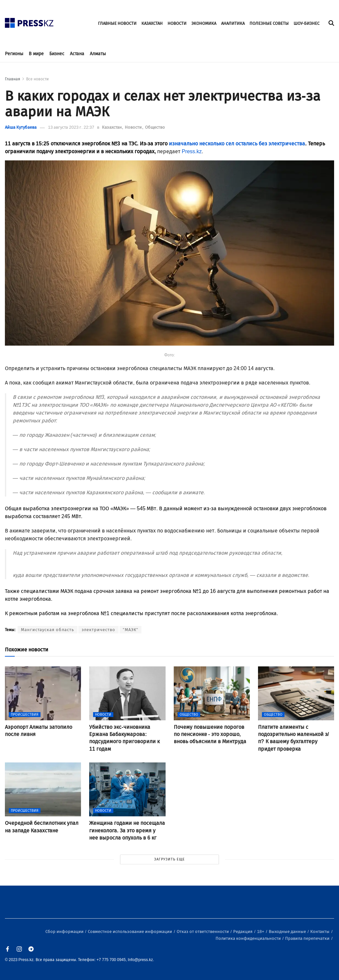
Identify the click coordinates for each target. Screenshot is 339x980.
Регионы (14, 54)
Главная (13, 79)
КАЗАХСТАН (152, 23)
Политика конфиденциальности (249, 938)
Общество (155, 127)
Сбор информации (65, 931)
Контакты (320, 931)
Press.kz (192, 151)
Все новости (37, 79)
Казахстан (112, 127)
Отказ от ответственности (203, 931)
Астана (77, 54)
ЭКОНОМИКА (204, 23)
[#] (29, 21)
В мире (36, 54)
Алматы (98, 54)
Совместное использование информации (130, 931)
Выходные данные (288, 931)
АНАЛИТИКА (233, 23)
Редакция (243, 931)
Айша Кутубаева (21, 127)
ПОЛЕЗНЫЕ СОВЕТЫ (269, 23)
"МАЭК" (130, 630)
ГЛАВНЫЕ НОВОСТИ (117, 23)
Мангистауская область (48, 630)
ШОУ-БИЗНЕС (307, 23)
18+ (261, 931)
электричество (98, 630)
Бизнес (57, 54)
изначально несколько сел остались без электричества (237, 144)
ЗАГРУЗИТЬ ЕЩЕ (169, 859)
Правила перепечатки (308, 938)
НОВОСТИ (177, 23)
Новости (134, 127)
